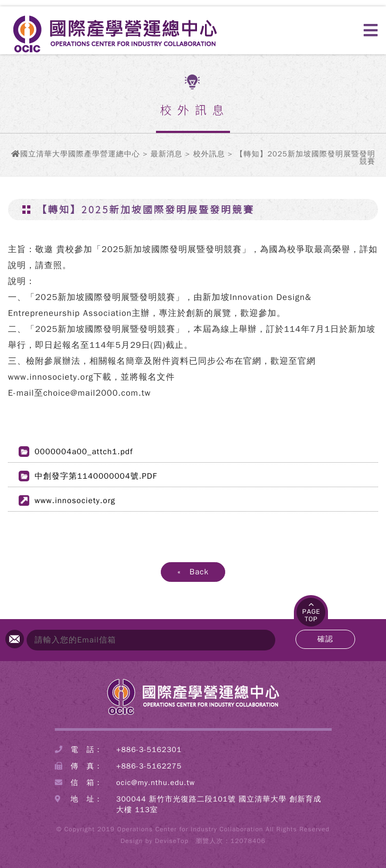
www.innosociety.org (75, 500)
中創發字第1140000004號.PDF (96, 476)
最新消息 (167, 154)
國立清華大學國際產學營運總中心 (80, 154)
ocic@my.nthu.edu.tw (155, 783)
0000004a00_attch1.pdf (84, 452)
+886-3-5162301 (149, 750)
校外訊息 (209, 154)
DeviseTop (172, 841)
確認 (325, 639)
